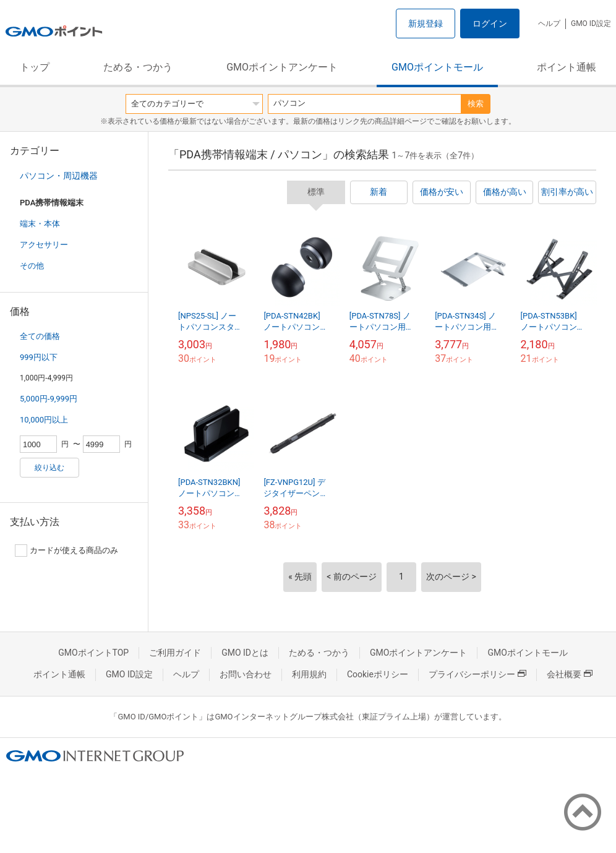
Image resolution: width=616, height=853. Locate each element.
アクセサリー (44, 245)
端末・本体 (40, 224)
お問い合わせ (246, 674)
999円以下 (39, 357)
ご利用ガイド (175, 653)
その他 (32, 266)
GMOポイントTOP (93, 653)
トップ (35, 67)
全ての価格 (40, 336)
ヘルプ (549, 24)
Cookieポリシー (378, 674)
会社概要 (570, 674)
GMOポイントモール (437, 67)
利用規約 (309, 674)
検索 (476, 104)
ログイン (490, 24)
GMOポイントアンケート (282, 67)
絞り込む (49, 468)
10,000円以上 (44, 420)
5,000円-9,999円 (49, 399)
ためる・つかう (138, 67)
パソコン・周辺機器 (59, 176)
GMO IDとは (245, 653)
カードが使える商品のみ (66, 551)
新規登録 (426, 24)
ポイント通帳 (567, 67)
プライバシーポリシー (477, 674)
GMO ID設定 (591, 24)
